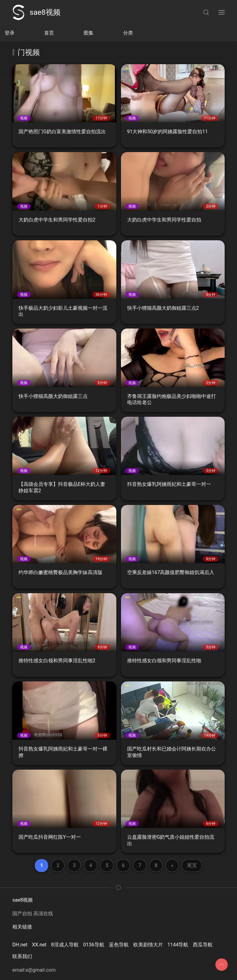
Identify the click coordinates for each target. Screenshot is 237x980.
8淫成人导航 (65, 945)
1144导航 (178, 945)
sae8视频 (36, 12)
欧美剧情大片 (148, 945)
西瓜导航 (203, 945)
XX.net (39, 945)
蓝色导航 (119, 945)
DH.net (20, 945)
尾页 (192, 865)
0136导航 (94, 945)
